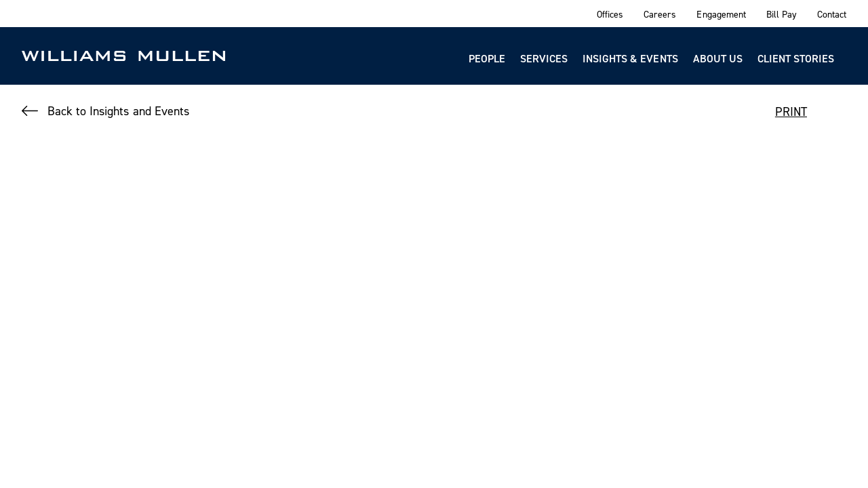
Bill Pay (782, 14)
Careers (660, 14)
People (487, 58)
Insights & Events (630, 58)
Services (544, 58)
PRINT (791, 111)
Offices (610, 14)
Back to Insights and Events (118, 111)
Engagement (721, 14)
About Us (718, 58)
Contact (832, 14)
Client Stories (796, 58)
